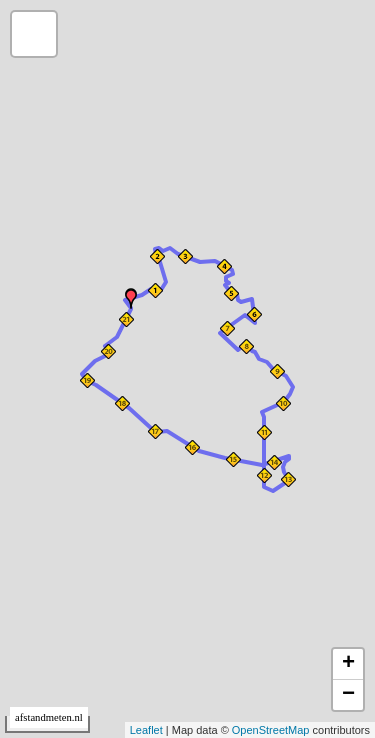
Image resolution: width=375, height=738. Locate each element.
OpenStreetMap (271, 730)
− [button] (348, 695)
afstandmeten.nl (49, 717)
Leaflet (146, 730)
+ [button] (348, 664)
